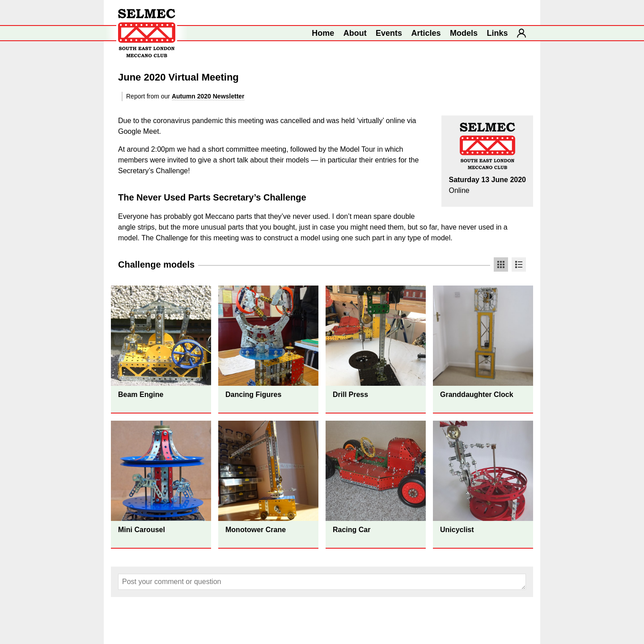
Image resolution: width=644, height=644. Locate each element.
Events (389, 33)
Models (464, 33)
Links (498, 33)
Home (323, 33)
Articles (426, 33)
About (355, 33)
